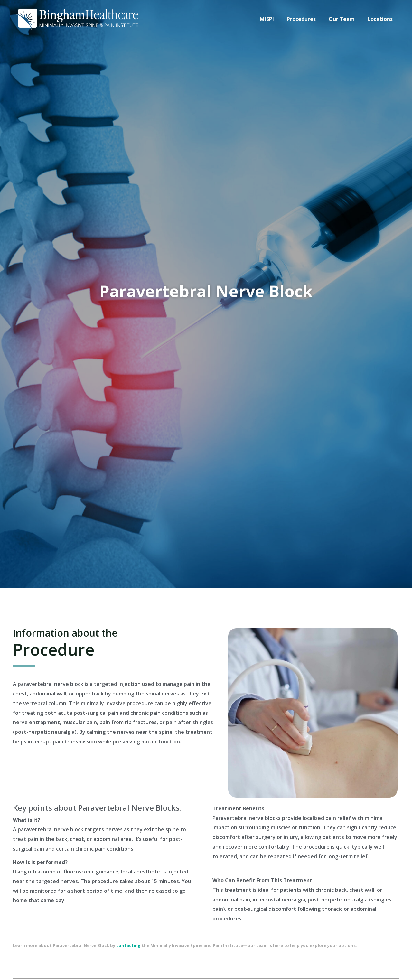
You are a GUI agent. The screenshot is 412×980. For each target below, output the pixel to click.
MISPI (276, 19)
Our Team (346, 19)
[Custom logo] (77, 18)
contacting (128, 945)
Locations (381, 19)
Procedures (308, 19)
